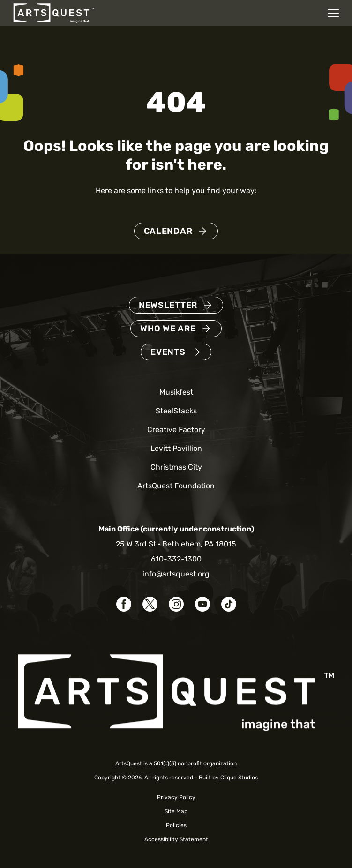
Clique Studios (239, 778)
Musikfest (176, 392)
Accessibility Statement (176, 839)
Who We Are (168, 329)
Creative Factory (176, 430)
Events (168, 352)
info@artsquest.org (176, 574)
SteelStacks (176, 411)
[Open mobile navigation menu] (333, 13)
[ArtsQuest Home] (54, 12)
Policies (176, 825)
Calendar (168, 231)
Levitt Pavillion (176, 448)
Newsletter (168, 305)
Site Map (176, 811)
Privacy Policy (176, 797)
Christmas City (176, 467)
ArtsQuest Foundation (176, 486)
